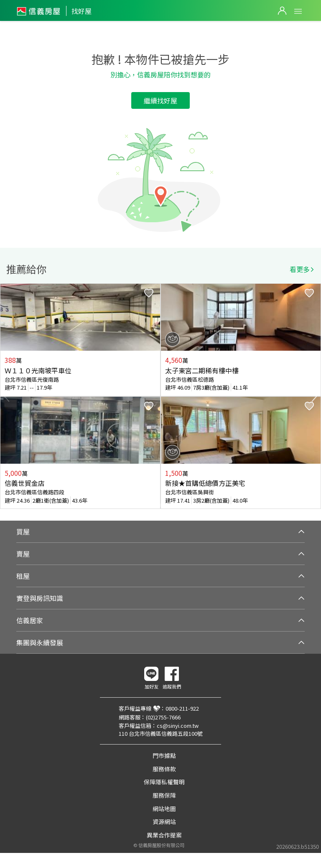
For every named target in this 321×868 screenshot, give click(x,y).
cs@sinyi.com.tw (178, 725)
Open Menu (298, 11)
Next (314, 396)
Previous (7, 396)
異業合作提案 (164, 835)
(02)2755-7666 (163, 717)
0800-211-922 (182, 708)
